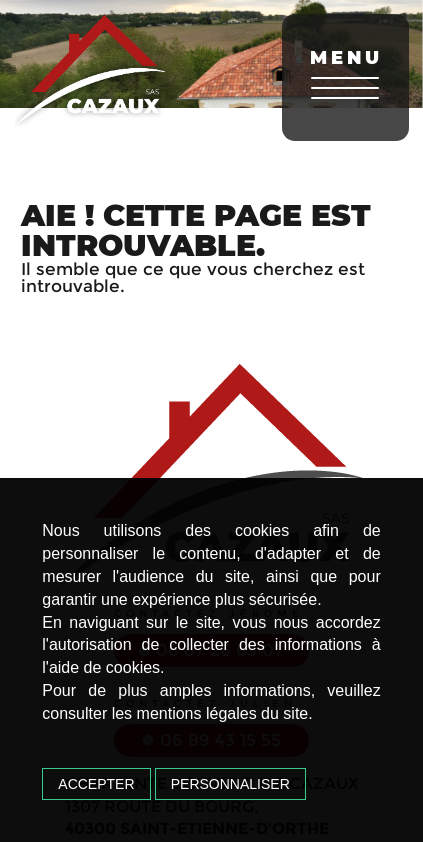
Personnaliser (230, 784)
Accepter (96, 784)
